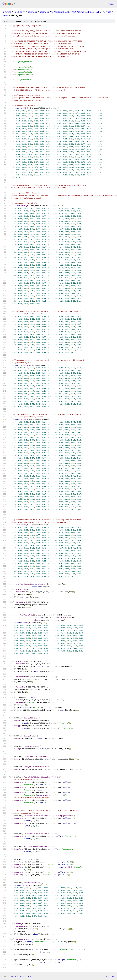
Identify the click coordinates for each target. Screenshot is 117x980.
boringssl (32, 12)
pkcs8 (5, 15)
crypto (108, 12)
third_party (19, 12)
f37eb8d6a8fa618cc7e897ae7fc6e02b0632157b (76, 12)
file (53, 21)
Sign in (112, 4)
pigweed (7, 12)
